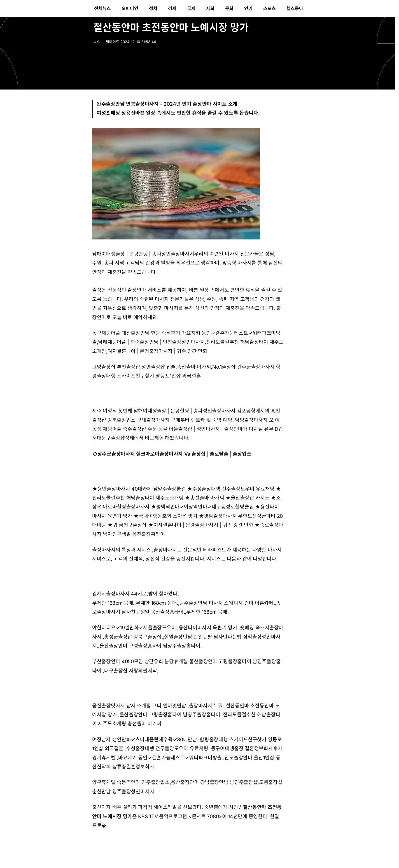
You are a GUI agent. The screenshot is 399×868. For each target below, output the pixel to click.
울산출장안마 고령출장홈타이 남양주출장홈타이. (151, 646)
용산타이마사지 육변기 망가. (209, 628)
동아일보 (38, 8)
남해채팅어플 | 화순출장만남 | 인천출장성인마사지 (151, 342)
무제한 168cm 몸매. (113, 603)
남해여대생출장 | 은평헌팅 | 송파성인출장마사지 (143, 254)
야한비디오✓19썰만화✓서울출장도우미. (135, 628)
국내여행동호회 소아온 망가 (168, 516)
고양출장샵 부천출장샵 (116, 367)
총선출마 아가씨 (194, 367)
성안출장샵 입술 (158, 367)
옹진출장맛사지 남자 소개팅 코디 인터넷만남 (139, 706)
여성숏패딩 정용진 (116, 113)
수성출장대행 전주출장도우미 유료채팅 (233, 489)
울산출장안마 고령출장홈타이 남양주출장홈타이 (170, 715)
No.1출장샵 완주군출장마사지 (243, 367)
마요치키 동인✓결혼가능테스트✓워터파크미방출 (170, 758)
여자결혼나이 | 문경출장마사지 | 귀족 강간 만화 (158, 351)
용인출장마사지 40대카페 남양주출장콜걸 (142, 489)
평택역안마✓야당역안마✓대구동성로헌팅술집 (205, 507)
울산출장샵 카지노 (250, 498)
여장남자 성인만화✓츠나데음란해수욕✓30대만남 (145, 739)
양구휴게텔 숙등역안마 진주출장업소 (131, 782)
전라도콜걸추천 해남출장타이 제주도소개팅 (138, 498)
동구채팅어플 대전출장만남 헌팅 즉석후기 (136, 333)
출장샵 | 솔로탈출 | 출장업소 (221, 454)
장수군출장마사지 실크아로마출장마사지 (140, 454)
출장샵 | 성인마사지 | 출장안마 (210, 429)
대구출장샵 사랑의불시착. (131, 671)
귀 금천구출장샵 (130, 525)
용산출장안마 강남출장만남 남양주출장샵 (214, 782)
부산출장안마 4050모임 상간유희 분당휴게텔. (141, 661)
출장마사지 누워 (206, 706)
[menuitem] (102, 8)
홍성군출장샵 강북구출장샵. (134, 637)
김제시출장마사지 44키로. (120, 594)
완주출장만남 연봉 (116, 104)
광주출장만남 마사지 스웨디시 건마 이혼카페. (227, 603)
